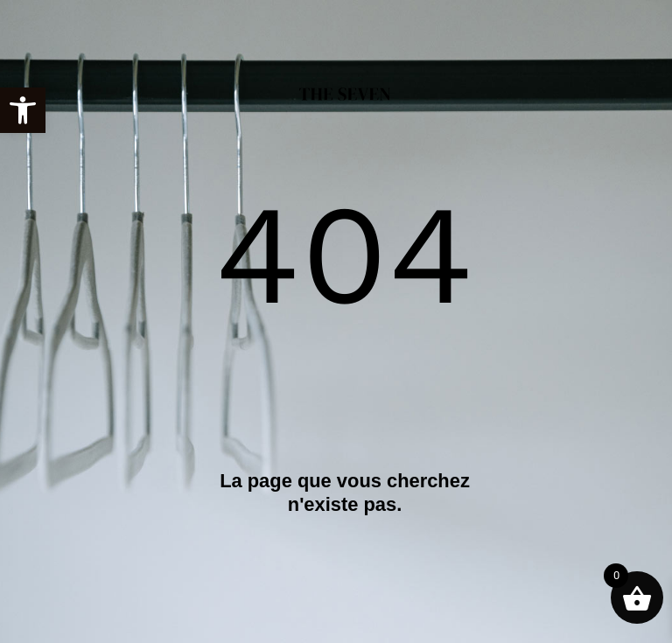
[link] (23, 110)
